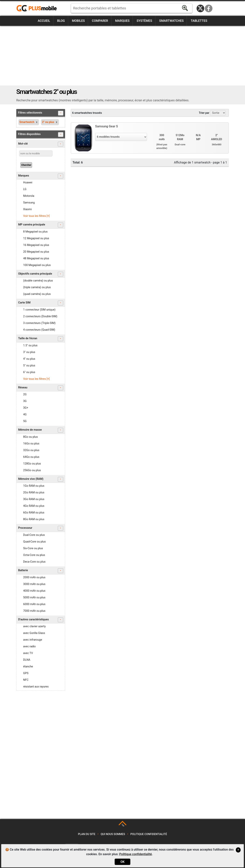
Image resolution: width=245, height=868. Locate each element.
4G (25, 414)
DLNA (27, 660)
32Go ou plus (31, 450)
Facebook (209, 8)
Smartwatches (171, 21)
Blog (61, 21)
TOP (123, 825)
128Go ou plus (32, 464)
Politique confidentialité (149, 834)
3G (25, 401)
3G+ (26, 408)
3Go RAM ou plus (34, 499)
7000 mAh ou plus (34, 611)
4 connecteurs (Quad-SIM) (39, 330)
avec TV (28, 653)
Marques (122, 21)
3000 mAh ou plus (34, 584)
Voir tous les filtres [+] (36, 216)
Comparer (100, 21)
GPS (26, 673)
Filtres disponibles (41, 135)
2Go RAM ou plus (34, 493)
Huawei (28, 183)
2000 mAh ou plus (34, 577)
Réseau (41, 388)
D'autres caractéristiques (41, 620)
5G (25, 421)
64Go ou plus (31, 457)
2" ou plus (48, 122)
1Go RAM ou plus (34, 486)
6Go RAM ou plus (34, 513)
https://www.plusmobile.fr (38, 8)
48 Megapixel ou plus (36, 258)
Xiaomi (27, 209)
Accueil (44, 21)
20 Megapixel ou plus (36, 252)
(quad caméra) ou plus (37, 294)
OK (122, 862)
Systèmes (144, 21)
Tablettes (199, 21)
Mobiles (78, 21)
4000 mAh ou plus (34, 591)
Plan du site (87, 834)
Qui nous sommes (113, 834)
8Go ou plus (30, 437)
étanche (28, 667)
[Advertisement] (122, 56)
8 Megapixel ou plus (35, 232)
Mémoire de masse (41, 430)
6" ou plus (29, 372)
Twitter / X (200, 8)
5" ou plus (29, 366)
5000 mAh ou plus (34, 598)
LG (25, 189)
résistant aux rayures (36, 687)
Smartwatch (27, 122)
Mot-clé (41, 144)
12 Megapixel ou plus (36, 238)
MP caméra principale (41, 225)
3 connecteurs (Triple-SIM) (39, 323)
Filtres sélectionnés (41, 113)
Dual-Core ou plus (34, 535)
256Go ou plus (32, 470)
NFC (26, 680)
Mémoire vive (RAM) (41, 479)
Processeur (41, 528)
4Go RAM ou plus (34, 506)
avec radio (29, 646)
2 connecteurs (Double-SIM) (40, 316)
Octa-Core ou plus (34, 555)
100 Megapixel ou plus (37, 265)
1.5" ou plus (30, 345)
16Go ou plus (31, 444)
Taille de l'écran (41, 339)
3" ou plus (29, 352)
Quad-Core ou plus (34, 542)
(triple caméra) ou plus (37, 287)
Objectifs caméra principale (41, 274)
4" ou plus (29, 359)
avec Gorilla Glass (34, 633)
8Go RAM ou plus (34, 519)
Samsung (29, 203)
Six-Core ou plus (33, 548)
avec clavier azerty (34, 626)
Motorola (29, 196)
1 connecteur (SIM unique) (39, 310)
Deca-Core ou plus (34, 562)
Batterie (41, 571)
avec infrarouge (33, 640)
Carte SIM (41, 303)
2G (25, 394)
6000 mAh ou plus (34, 604)
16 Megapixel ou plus (36, 245)
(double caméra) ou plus (38, 281)
